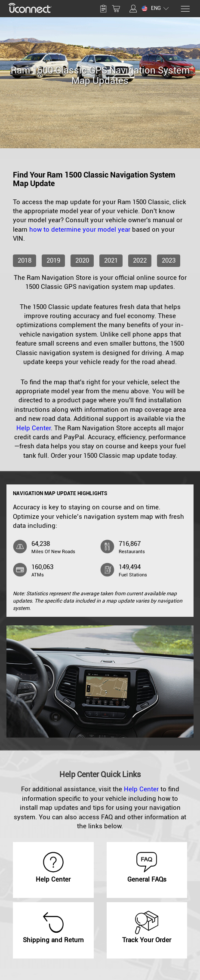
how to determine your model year (80, 230)
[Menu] (185, 9)
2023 (169, 260)
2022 (140, 260)
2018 (25, 260)
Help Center (34, 428)
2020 (82, 260)
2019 (53, 260)
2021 (111, 260)
